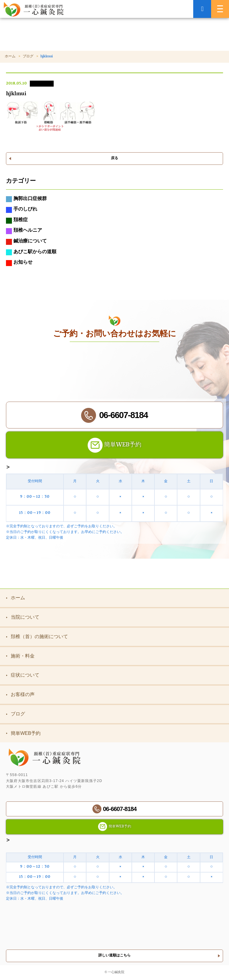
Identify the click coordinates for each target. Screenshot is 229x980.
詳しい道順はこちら (114, 956)
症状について (23, 675)
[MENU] (220, 9)
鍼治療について (26, 242)
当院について (23, 617)
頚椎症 (17, 221)
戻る (114, 158)
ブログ (28, 57)
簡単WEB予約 (23, 733)
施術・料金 (20, 656)
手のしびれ (22, 210)
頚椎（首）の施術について (37, 636)
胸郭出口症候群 (26, 199)
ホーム (10, 57)
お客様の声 (20, 694)
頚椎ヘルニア (24, 231)
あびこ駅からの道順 (31, 253)
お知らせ (19, 263)
